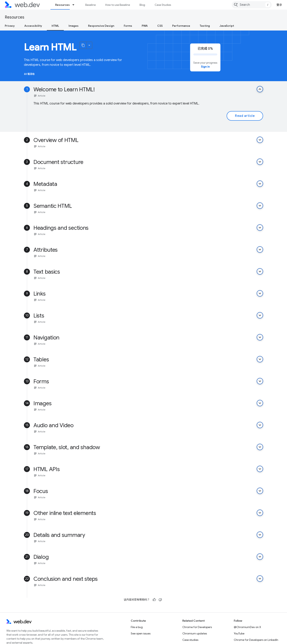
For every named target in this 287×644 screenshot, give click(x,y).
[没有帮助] (160, 600)
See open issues (141, 633)
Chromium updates (195, 633)
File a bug (137, 627)
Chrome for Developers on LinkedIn (256, 640)
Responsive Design (101, 26)
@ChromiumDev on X (247, 627)
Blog (142, 5)
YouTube (239, 633)
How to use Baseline (118, 5)
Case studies (190, 640)
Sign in (205, 67)
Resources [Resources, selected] (62, 5)
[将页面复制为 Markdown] (83, 45)
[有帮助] (154, 600)
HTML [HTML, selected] (55, 26)
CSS (160, 26)
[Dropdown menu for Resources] (75, 5)
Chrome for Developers (197, 627)
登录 (279, 5)
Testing (205, 26)
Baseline (90, 5)
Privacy (10, 26)
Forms (128, 26)
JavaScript (227, 26)
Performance (181, 26)
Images (74, 26)
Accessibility (33, 26)
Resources (15, 17)
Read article (245, 116)
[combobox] (252, 5)
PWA (145, 26)
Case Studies (163, 5)
